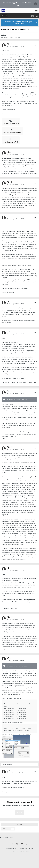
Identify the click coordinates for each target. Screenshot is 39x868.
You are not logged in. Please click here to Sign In (18, 4)
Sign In (20, 813)
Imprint (31, 848)
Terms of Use (22, 848)
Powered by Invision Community (20, 851)
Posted (15, 46)
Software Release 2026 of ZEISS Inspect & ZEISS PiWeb (19, 23)
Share (20, 824)
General (18, 37)
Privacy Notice (11, 848)
